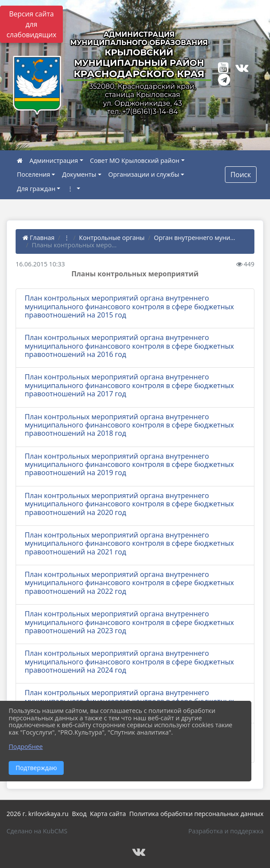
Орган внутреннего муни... (195, 238)
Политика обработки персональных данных (196, 814)
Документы (79, 174)
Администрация (54, 160)
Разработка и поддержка (226, 831)
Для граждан (36, 189)
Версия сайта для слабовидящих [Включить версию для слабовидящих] (31, 24)
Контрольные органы (112, 238)
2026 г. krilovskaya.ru (37, 814)
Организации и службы (144, 174)
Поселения (34, 174)
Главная (39, 238)
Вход (79, 814)
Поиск (241, 175)
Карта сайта (108, 814)
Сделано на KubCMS (37, 831)
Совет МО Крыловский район (135, 160)
